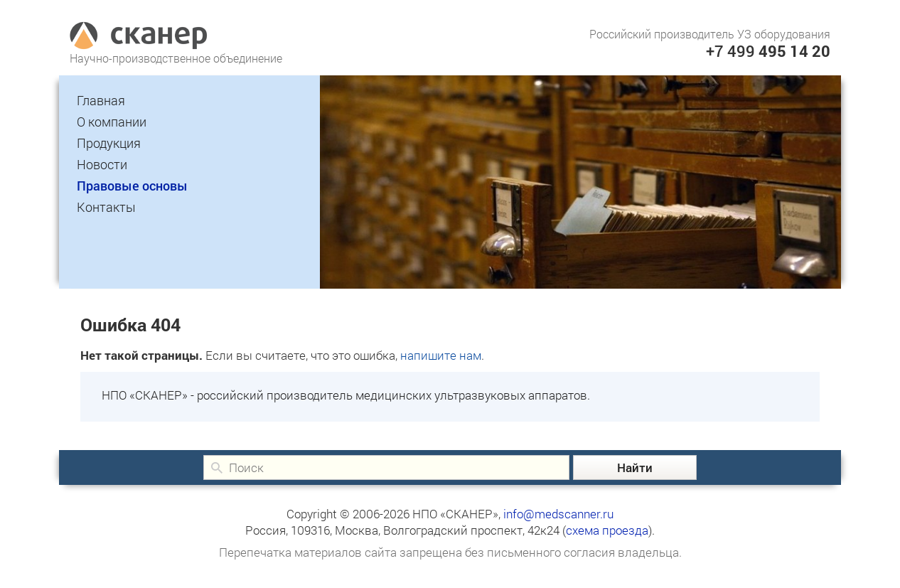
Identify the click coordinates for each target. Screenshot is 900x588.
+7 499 (768, 51)
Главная (101, 100)
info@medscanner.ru (558, 514)
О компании (112, 122)
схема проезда (607, 530)
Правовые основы (132, 186)
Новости (102, 164)
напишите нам (441, 355)
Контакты (106, 207)
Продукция (109, 143)
